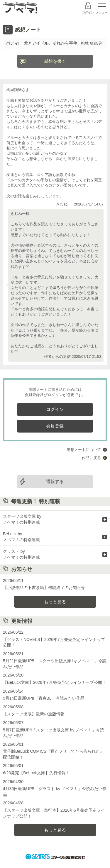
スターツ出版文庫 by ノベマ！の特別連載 (22, 519)
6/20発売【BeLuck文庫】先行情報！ (36, 773)
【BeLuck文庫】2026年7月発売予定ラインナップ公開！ (55, 682)
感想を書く (55, 61)
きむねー (64, 204)
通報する (55, 481)
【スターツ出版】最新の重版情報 (34, 714)
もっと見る (55, 602)
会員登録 (55, 426)
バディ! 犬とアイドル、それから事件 (42, 43)
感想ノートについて (84, 450)
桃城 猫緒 (89, 43)
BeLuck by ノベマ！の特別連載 (21, 537)
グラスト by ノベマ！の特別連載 (21, 554)
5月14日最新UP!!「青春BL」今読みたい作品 (44, 698)
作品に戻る (91, 458)
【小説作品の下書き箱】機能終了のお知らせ (44, 588)
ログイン (88, 12)
